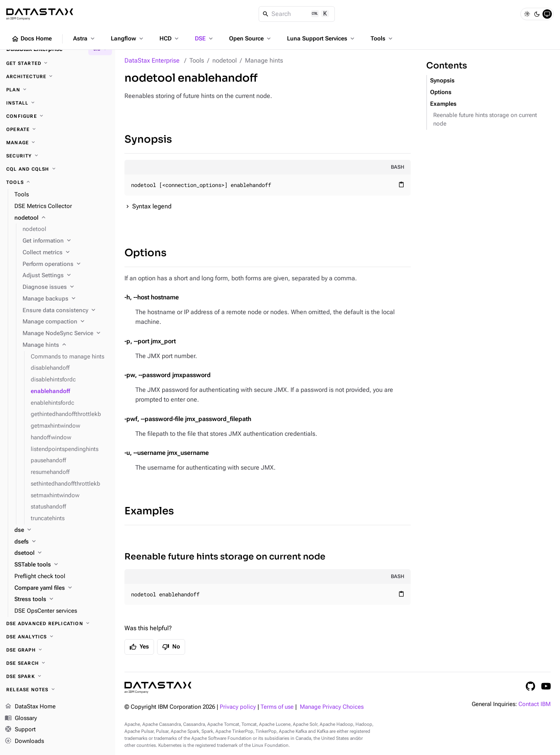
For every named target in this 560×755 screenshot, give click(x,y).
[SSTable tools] (62, 565)
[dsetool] (62, 553)
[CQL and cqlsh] (58, 169)
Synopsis (148, 139)
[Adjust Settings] (66, 276)
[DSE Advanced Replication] (58, 624)
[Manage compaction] (66, 322)
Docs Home (31, 39)
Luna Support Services (321, 38)
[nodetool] (62, 218)
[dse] (62, 530)
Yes (139, 647)
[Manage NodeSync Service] (66, 334)
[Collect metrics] (66, 253)
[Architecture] (58, 77)
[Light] (527, 14)
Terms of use (277, 707)
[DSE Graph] (58, 650)
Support (20, 730)
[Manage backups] (66, 299)
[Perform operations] (66, 264)
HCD (170, 38)
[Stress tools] (62, 599)
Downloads (24, 741)
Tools (382, 38)
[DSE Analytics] (58, 637)
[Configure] (58, 116)
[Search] (297, 14)
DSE (205, 38)
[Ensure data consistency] (66, 311)
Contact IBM (535, 704)
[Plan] (58, 90)
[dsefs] (62, 542)
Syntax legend (152, 206)
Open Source (251, 38)
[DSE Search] (58, 663)
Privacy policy (238, 707)
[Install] (58, 103)
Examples (149, 511)
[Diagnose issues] (66, 287)
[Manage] (58, 143)
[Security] (58, 156)
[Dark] (537, 14)
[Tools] (58, 182)
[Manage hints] (66, 345)
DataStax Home (30, 707)
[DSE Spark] (58, 676)
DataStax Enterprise (152, 60)
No (171, 647)
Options (145, 253)
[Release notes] (58, 690)
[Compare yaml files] (62, 588)
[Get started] (58, 63)
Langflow (128, 38)
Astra (85, 38)
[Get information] (66, 241)
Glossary (21, 718)
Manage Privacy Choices (332, 707)
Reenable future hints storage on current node (225, 557)
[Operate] (58, 129)
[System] (547, 14)
